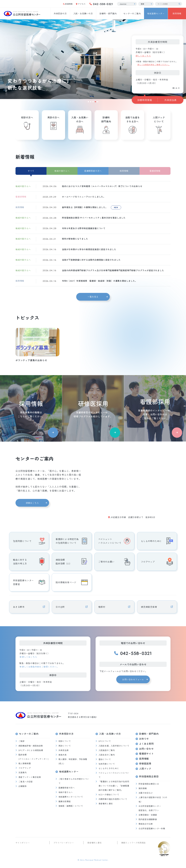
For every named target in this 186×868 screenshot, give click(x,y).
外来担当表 (171, 100)
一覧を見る (93, 297)
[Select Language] (127, 4)
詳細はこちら (32, 503)
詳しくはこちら (143, 56)
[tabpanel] (93, 59)
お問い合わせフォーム (133, 679)
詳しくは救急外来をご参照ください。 (154, 65)
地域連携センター (156, 13)
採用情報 (177, 13)
